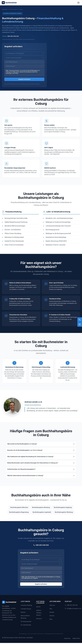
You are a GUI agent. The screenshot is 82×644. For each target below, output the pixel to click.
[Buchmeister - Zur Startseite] (9, 3)
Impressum (67, 639)
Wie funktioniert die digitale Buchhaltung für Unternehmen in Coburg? (41, 459)
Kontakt (52, 613)
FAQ (51, 610)
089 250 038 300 (13, 36)
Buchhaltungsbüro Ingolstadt (42, 514)
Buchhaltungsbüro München (19, 510)
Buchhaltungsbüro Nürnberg (41, 510)
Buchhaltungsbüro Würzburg (64, 514)
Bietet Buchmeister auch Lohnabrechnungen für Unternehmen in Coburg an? (41, 465)
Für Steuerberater (26, 623)
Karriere (52, 617)
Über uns (52, 606)
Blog (51, 620)
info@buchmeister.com (74, 610)
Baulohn (23, 613)
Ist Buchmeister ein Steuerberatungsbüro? (41, 471)
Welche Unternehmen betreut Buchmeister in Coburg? (41, 478)
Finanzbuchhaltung (13, 214)
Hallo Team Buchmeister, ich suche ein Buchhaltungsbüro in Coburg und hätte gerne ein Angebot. (41, 581)
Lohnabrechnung (26, 610)
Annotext (39, 620)
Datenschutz (76, 639)
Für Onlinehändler (26, 626)
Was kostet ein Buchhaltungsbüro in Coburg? (41, 446)
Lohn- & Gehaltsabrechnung (58, 214)
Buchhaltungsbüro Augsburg (63, 510)
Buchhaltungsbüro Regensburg (19, 514)
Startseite (5, 9)
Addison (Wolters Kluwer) (39, 614)
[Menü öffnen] (78, 3)
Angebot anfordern (24, 80)
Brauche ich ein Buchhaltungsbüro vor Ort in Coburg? (41, 452)
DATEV (38, 608)
